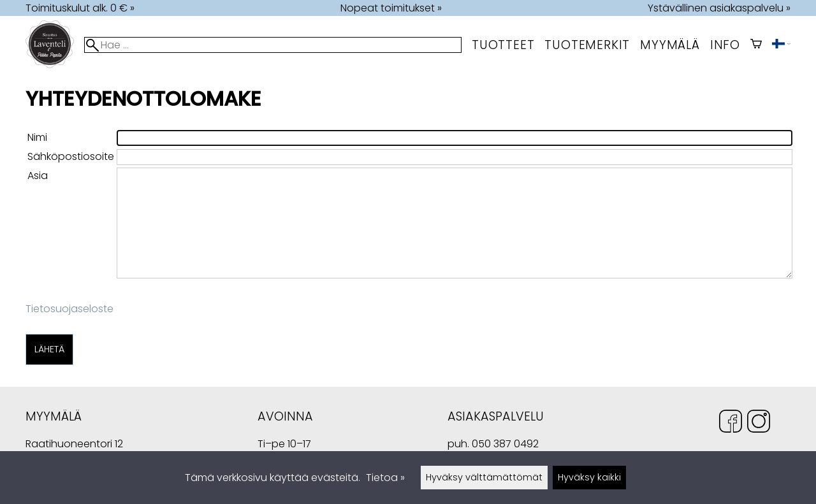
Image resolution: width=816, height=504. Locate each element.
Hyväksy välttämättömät (484, 477)
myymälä (670, 45)
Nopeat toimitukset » (391, 8)
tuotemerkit (587, 45)
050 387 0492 (505, 444)
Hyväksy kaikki (589, 477)
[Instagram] (759, 423)
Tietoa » (385, 478)
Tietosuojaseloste (69, 309)
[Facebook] (731, 423)
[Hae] (273, 45)
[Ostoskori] (756, 45)
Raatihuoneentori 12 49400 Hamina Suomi (74, 445)
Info (725, 45)
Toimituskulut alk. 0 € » (80, 8)
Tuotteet (503, 45)
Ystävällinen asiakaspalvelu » (719, 8)
